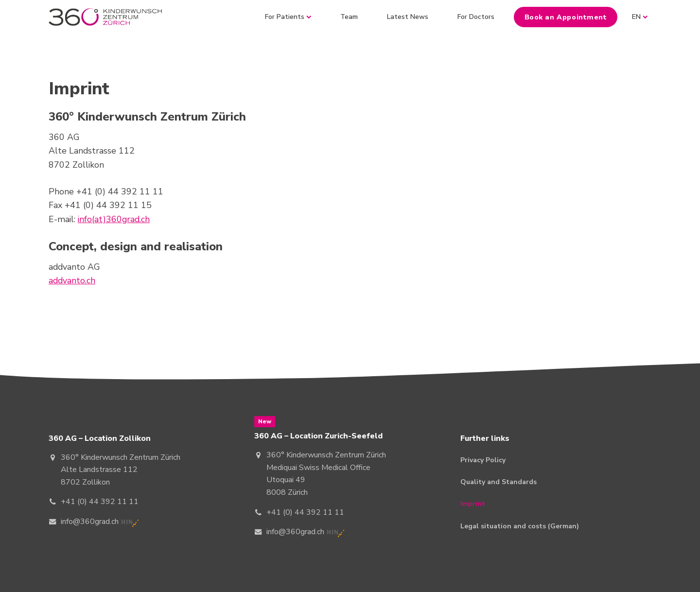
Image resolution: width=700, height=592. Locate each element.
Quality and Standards (499, 482)
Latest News (408, 17)
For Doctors (476, 17)
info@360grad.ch (90, 522)
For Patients (288, 17)
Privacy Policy (483, 460)
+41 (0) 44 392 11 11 (100, 502)
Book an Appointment (566, 17)
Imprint (473, 504)
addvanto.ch (72, 280)
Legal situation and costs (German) (520, 526)
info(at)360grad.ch (114, 219)
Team (349, 17)
